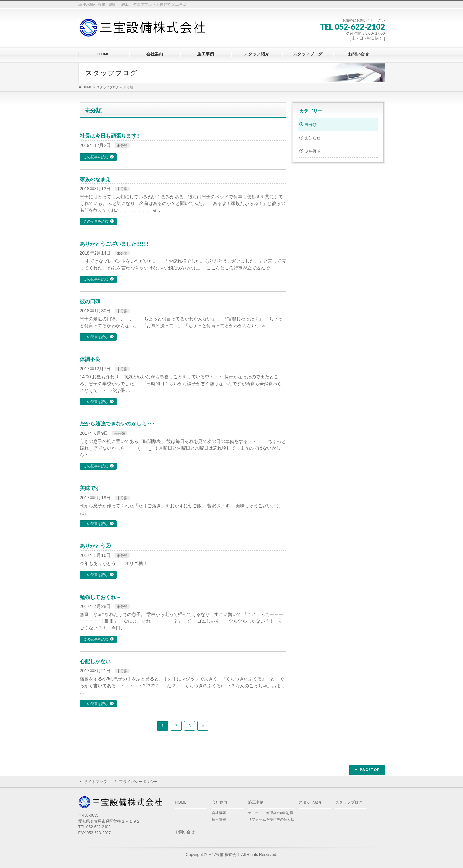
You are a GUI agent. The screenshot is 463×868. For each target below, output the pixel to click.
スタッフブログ (349, 802)
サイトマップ (96, 782)
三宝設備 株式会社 (224, 855)
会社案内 (219, 802)
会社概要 (219, 813)
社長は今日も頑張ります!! (110, 136)
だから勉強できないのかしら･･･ (117, 424)
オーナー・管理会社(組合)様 (271, 813)
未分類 (122, 146)
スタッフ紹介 (310, 802)
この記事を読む (96, 157)
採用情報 (219, 819)
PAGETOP (370, 770)
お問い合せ (185, 832)
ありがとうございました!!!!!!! (114, 244)
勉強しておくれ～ (100, 597)
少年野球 (313, 151)
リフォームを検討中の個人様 (271, 819)
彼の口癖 (90, 302)
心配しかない (95, 662)
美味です (90, 488)
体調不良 (90, 359)
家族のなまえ (95, 179)
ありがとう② (95, 546)
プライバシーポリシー (138, 782)
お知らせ (313, 138)
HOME (181, 802)
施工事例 (256, 802)
